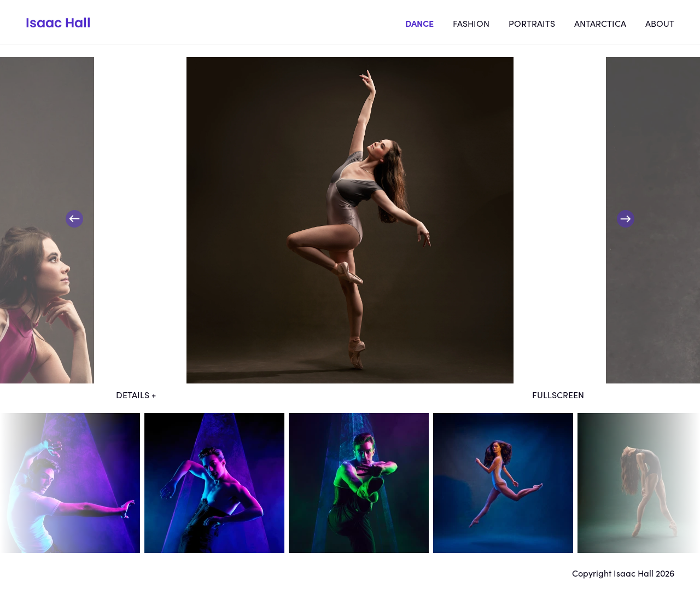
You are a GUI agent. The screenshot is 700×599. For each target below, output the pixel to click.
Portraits (532, 23)
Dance (419, 23)
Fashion (471, 23)
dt (70, 483)
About (660, 23)
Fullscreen (558, 394)
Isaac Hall (58, 23)
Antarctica (600, 23)
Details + (136, 394)
